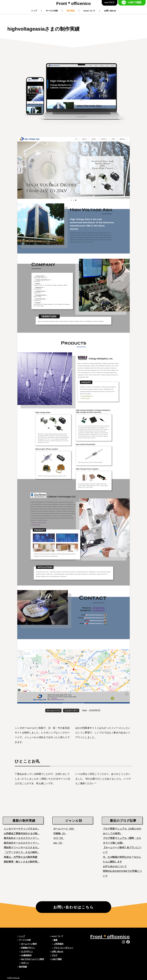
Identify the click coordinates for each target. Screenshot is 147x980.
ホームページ (53, 710)
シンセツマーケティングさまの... (22, 829)
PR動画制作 (26, 955)
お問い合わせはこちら (73, 907)
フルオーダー (71, 710)
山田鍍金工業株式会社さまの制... (22, 834)
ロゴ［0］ (59, 838)
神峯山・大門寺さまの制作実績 (21, 857)
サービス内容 (52, 11)
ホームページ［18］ (64, 829)
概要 (56, 940)
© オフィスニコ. (13, 978)
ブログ (54, 955)
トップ (34, 11)
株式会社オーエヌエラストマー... (22, 838)
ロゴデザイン (27, 952)
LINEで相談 (135, 2)
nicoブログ (109, 2)
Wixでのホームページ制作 (33, 959)
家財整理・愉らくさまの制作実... (22, 862)
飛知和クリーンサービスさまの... (22, 848)
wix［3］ (58, 843)
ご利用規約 (58, 944)
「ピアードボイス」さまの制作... (22, 852)
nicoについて (89, 11)
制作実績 (71, 11)
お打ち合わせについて (115, 867)
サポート (25, 963)
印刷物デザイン (28, 948)
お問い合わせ (110, 11)
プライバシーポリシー (63, 948)
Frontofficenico (73, 3)
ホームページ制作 (29, 944)
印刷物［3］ (60, 834)
